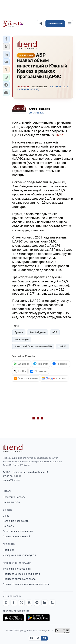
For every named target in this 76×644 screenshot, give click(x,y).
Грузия (19, 332)
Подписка (9, 550)
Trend (59, 135)
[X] (21, 603)
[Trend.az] (13, 24)
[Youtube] (29, 603)
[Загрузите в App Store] (13, 618)
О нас (6, 516)
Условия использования (17, 569)
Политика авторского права (19, 579)
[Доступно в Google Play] (38, 618)
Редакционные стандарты (18, 531)
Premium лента (11, 502)
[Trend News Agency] (13, 448)
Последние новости (14, 497)
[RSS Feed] (52, 603)
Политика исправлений (16, 536)
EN (32, 638)
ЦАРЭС (62, 346)
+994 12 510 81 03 (12, 476)
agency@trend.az (11, 480)
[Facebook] (14, 603)
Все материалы (37, 113)
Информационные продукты (19, 555)
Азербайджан (38, 332)
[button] (6, 39)
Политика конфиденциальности (21, 574)
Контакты (9, 526)
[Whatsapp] (6, 603)
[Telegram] (37, 603)
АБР (55, 332)
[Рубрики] (70, 24)
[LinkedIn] (45, 603)
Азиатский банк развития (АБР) (33, 346)
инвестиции (22, 339)
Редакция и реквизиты (16, 521)
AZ (38, 638)
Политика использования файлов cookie (26, 584)
